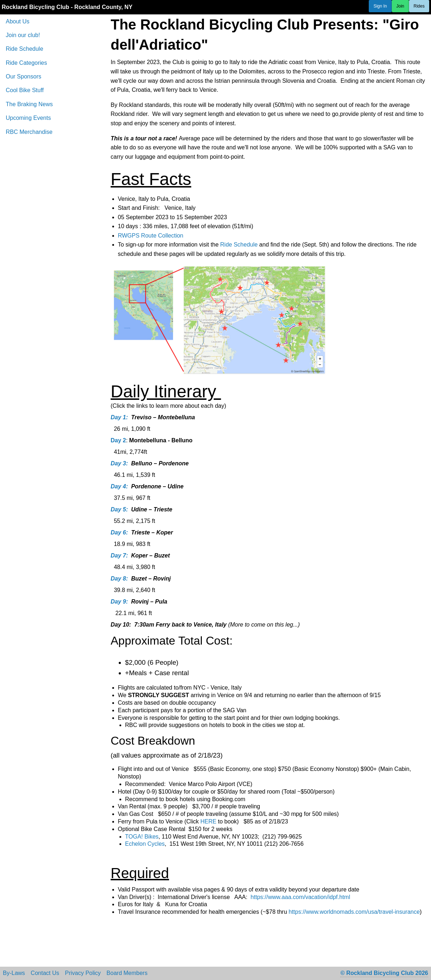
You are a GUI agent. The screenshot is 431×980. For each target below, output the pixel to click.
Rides (419, 6)
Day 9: (119, 602)
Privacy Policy (83, 973)
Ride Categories (26, 63)
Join (400, 6)
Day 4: (119, 486)
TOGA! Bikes (142, 837)
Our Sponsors (24, 76)
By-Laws (14, 973)
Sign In (380, 6)
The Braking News (29, 104)
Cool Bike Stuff (25, 90)
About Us (18, 21)
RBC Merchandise (29, 132)
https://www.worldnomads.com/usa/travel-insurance (354, 912)
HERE (208, 821)
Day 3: (119, 463)
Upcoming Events (28, 118)
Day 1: (119, 417)
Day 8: (119, 579)
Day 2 (119, 440)
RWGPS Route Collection (151, 236)
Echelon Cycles (145, 844)
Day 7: (119, 556)
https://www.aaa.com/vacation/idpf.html (301, 897)
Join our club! (23, 35)
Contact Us (45, 973)
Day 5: (119, 509)
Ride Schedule (24, 49)
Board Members (127, 973)
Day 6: (119, 532)
